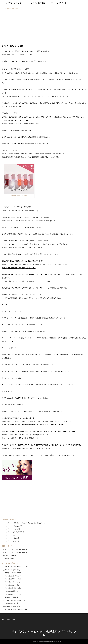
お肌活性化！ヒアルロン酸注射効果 (13, 573)
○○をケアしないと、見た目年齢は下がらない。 (16, 549)
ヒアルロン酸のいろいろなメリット (13, 582)
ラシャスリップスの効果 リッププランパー (15, 526)
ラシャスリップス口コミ (10, 535)
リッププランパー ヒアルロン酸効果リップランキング (44, 632)
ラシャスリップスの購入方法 (11, 538)
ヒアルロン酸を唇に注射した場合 (12, 588)
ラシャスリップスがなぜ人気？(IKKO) (14, 532)
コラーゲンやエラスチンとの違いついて (14, 600)
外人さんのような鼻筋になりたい (12, 556)
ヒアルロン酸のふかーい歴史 (11, 585)
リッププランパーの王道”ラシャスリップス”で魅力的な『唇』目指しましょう (24, 523)
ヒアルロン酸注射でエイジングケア (13, 594)
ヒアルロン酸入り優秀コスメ (11, 591)
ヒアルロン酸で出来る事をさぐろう (13, 576)
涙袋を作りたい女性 (9, 559)
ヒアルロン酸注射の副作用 (11, 603)
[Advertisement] (44, 29)
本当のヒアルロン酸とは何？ (11, 597)
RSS (44, 635)
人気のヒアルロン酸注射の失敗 (12, 606)
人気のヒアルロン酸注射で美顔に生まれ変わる (16, 567)
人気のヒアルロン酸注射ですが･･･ (13, 570)
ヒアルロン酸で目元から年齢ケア (12, 579)
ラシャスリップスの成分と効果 (12, 529)
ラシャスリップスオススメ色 (11, 541)
